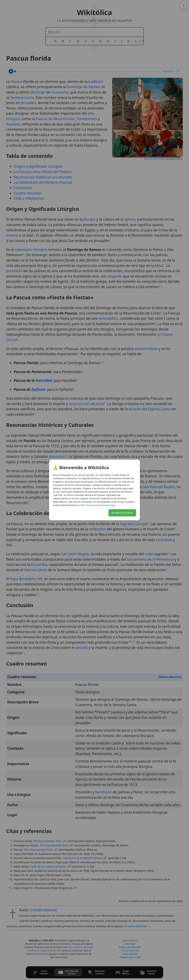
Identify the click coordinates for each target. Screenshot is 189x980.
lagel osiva (109, 505)
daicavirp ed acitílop (89, 505)
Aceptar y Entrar (122, 513)
